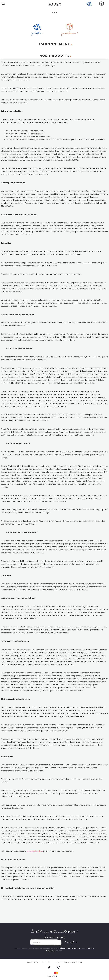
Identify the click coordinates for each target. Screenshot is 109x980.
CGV (43, 963)
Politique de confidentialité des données (68, 963)
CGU (50, 963)
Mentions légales (33, 963)
